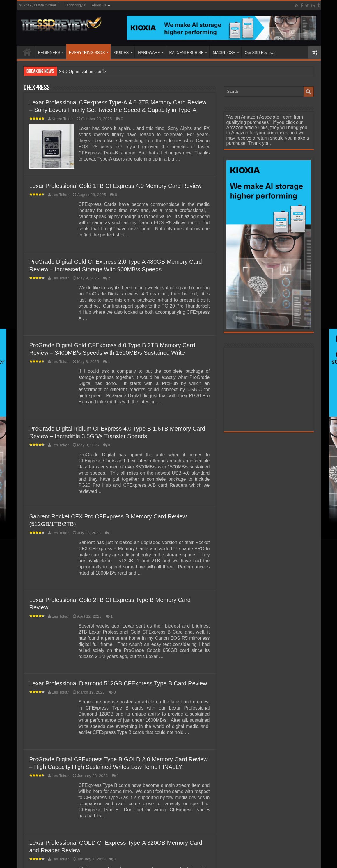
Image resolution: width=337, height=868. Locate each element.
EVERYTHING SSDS (87, 52)
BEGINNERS (49, 52)
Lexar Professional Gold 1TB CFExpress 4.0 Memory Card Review (115, 186)
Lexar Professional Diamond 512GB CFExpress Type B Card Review (118, 683)
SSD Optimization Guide (83, 71)
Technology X (75, 5)
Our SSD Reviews (260, 52)
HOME (27, 52)
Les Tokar (60, 195)
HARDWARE (149, 52)
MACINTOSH (224, 52)
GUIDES (121, 52)
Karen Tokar (62, 119)
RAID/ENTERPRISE (187, 52)
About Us (99, 5)
